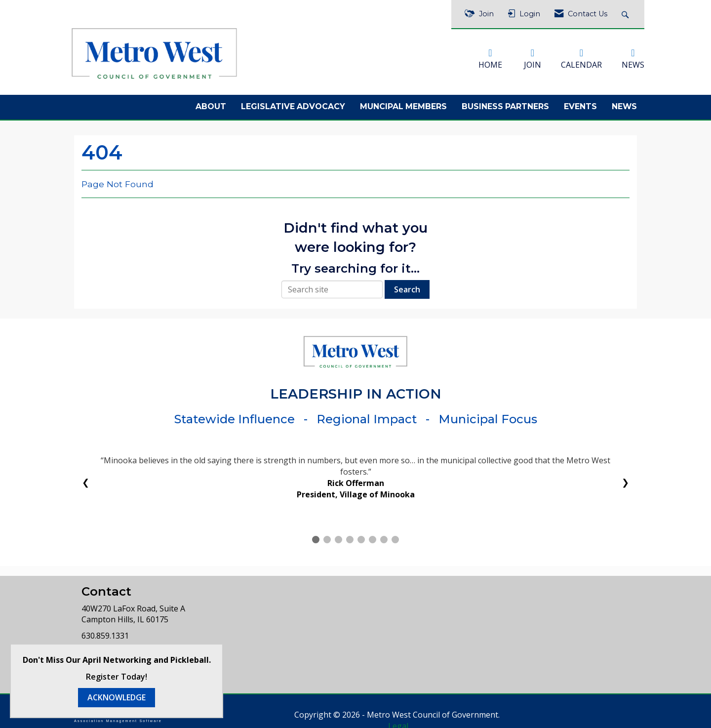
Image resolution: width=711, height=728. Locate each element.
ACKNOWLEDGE (117, 697)
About (211, 103)
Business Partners (505, 103)
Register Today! (117, 677)
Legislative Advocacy (293, 103)
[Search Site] (626, 14)
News (624, 103)
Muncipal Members (403, 103)
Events (580, 103)
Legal (452, 711)
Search (407, 286)
